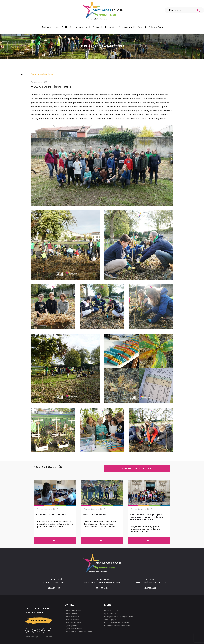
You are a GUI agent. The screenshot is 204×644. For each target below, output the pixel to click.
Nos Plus (70, 27)
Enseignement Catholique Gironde (119, 617)
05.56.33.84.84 (39, 621)
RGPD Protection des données (118, 623)
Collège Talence (72, 620)
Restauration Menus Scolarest (117, 626)
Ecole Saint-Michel (73, 611)
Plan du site (47, 637)
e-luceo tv (82, 27)
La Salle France (111, 611)
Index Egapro (110, 620)
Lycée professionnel (74, 629)
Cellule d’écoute (157, 27)
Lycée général (71, 626)
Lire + (55, 540)
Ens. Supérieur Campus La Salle (79, 632)
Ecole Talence (71, 614)
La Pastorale (96, 27)
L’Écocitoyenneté (126, 27)
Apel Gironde (110, 614)
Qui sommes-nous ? (52, 27)
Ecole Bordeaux (72, 617)
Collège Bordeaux (73, 623)
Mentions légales (33, 637)
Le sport (110, 27)
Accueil (24, 74)
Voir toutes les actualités (137, 469)
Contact (142, 27)
